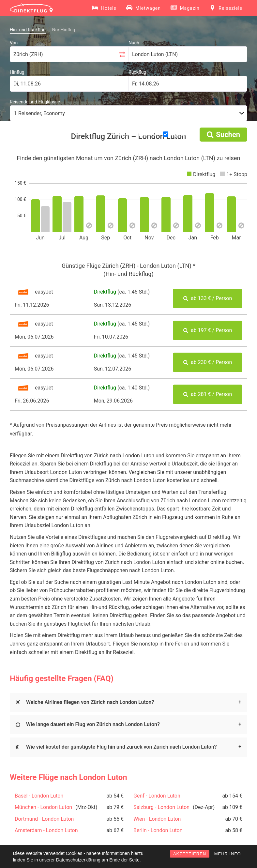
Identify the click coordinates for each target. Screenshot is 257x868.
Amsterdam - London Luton (46, 830)
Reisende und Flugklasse (35, 102)
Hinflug (17, 72)
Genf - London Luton (157, 796)
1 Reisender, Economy (39, 113)
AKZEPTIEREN (190, 854)
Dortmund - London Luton (44, 819)
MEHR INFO (228, 854)
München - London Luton (43, 807)
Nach (134, 43)
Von (14, 43)
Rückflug (137, 72)
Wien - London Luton (157, 819)
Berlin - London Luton (158, 830)
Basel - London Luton (39, 796)
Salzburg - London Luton (161, 807)
